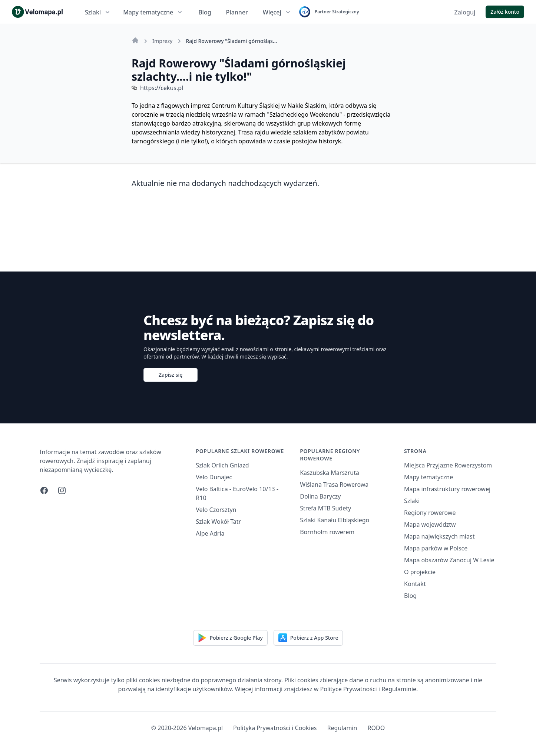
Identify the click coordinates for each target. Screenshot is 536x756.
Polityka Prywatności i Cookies (275, 728)
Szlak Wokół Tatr (218, 522)
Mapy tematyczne (153, 12)
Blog (205, 12)
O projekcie (420, 572)
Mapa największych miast (439, 536)
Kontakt (415, 584)
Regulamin (342, 728)
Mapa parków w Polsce (436, 548)
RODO (376, 728)
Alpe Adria (210, 533)
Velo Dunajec (214, 477)
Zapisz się (171, 375)
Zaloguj (465, 12)
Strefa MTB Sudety (325, 508)
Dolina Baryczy (320, 496)
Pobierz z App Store (308, 638)
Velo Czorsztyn (216, 510)
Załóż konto (505, 12)
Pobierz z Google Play (230, 638)
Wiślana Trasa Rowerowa (334, 484)
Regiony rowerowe (430, 513)
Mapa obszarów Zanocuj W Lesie (449, 560)
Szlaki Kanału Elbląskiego (335, 520)
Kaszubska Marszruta (330, 473)
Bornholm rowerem (327, 532)
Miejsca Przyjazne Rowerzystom (448, 465)
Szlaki (98, 12)
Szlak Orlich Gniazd (222, 465)
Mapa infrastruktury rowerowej (447, 489)
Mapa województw (430, 524)
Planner (237, 12)
